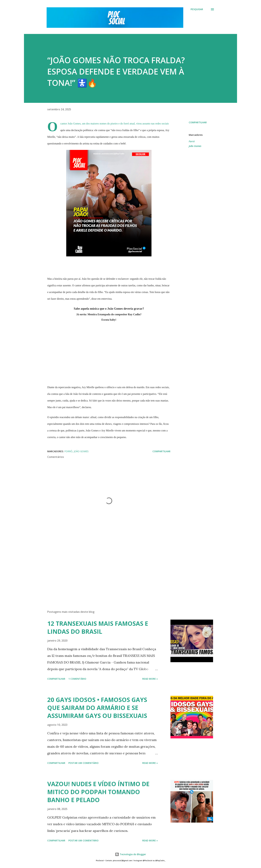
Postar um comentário (83, 763)
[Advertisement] (104, 569)
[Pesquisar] (197, 9)
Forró (192, 141)
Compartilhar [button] (198, 122)
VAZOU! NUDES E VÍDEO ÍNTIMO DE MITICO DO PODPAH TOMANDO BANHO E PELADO (98, 792)
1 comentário (77, 679)
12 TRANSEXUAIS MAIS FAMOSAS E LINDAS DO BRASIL (98, 627)
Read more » (150, 679)
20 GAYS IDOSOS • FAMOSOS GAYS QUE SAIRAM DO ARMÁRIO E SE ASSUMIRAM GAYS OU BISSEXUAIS (97, 708)
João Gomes (195, 146)
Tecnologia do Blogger (130, 854)
